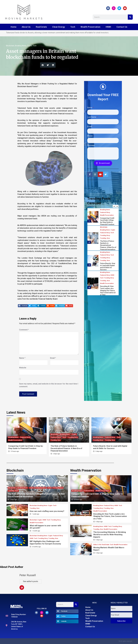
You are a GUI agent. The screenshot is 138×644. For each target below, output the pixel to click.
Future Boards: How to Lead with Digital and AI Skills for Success (110, 447)
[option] (103, 217)
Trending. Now (105, 238)
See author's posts (31, 581)
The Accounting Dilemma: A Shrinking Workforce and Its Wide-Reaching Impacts (110, 535)
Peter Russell (28, 575)
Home (14, 27)
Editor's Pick (97, 545)
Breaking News (21, 46)
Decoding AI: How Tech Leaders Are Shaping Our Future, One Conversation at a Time (108, 290)
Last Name (92, 117)
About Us (26, 27)
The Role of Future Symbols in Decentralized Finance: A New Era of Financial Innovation (108, 245)
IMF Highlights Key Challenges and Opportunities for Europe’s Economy (45, 543)
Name (22, 358)
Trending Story (105, 235)
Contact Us (122, 27)
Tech (73, 27)
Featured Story (105, 212)
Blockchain (10, 46)
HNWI (108, 27)
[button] (43, 65)
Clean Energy (59, 27)
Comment (24, 330)
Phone (90, 136)
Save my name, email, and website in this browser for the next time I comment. (49, 385)
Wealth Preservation (90, 27)
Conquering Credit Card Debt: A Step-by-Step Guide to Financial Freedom (26, 447)
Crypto (29, 46)
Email (53, 358)
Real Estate (41, 27)
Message (91, 145)
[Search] (130, 17)
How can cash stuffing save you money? (47, 511)
